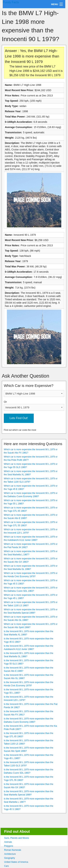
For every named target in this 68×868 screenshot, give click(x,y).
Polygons (9, 846)
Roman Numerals (13, 850)
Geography (10, 858)
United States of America (16, 862)
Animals (8, 842)
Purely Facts (11, 2)
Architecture (10, 854)
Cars (6, 866)
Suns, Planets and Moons (17, 838)
